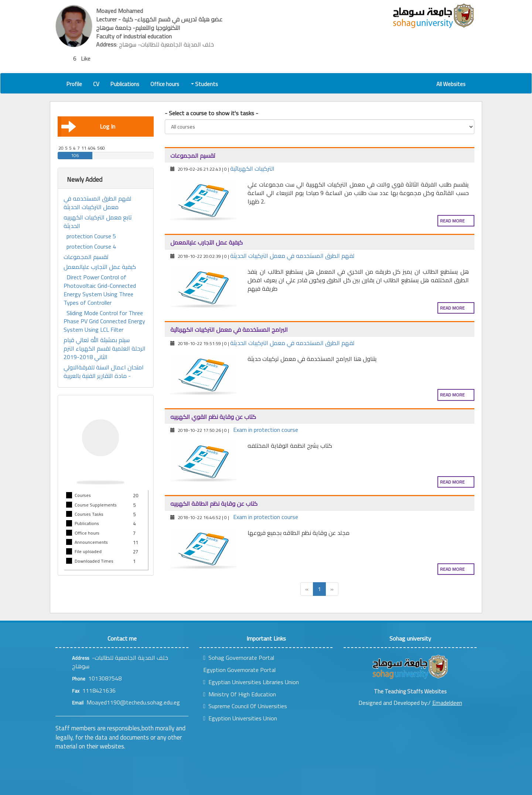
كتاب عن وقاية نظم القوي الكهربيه (213, 417)
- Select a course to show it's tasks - (212, 113)
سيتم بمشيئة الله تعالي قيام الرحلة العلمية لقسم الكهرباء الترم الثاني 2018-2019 (105, 349)
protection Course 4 (91, 247)
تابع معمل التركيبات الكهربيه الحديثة (98, 222)
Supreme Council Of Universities (245, 706)
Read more (452, 221)
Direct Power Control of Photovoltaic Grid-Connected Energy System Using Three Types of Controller (100, 290)
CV (96, 84)
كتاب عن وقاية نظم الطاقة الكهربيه (214, 504)
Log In (88, 126)
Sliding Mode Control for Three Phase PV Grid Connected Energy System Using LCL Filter (104, 322)
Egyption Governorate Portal (239, 670)
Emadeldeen (447, 703)
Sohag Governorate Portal (239, 658)
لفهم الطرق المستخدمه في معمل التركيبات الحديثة (97, 203)
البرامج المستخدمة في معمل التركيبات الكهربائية (229, 330)
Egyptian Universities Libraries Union (251, 682)
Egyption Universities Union (240, 718)
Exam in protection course (266, 430)
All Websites (451, 84)
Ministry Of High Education (240, 694)
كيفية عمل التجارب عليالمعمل (100, 267)
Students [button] (205, 84)
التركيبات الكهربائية (252, 168)
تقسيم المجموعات (86, 257)
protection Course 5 (91, 236)
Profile (74, 84)
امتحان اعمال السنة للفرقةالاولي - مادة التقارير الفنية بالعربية (104, 372)
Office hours (165, 84)
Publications (125, 84)
